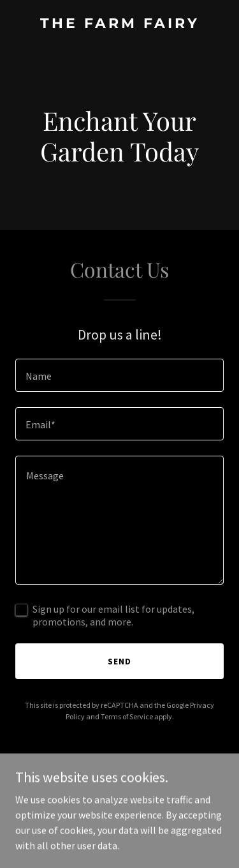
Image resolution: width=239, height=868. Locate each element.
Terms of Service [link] (127, 716)
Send (119, 661)
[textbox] (119, 375)
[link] (119, 24)
